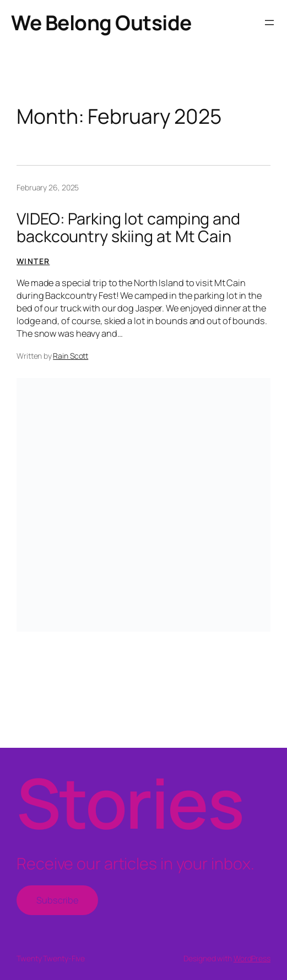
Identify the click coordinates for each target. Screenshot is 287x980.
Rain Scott (71, 356)
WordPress (252, 958)
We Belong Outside (101, 22)
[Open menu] (269, 23)
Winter (33, 261)
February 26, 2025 (48, 187)
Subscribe (57, 900)
